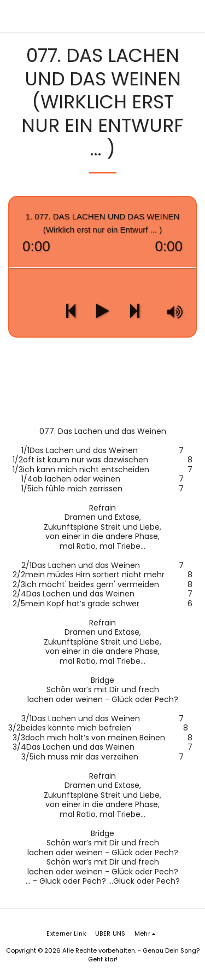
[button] (192, 16)
